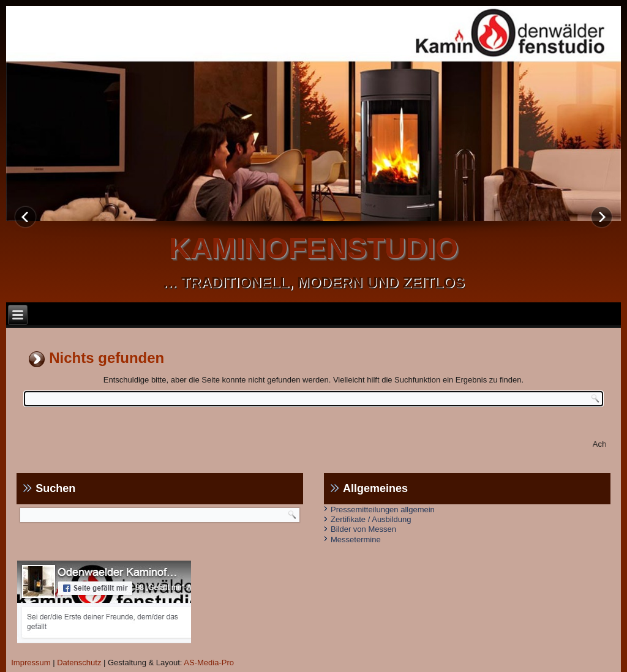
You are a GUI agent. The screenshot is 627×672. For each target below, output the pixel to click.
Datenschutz (79, 663)
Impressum (31, 663)
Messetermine (356, 539)
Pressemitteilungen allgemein (383, 510)
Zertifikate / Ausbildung (371, 519)
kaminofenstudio (313, 248)
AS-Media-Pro (209, 663)
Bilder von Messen (363, 529)
